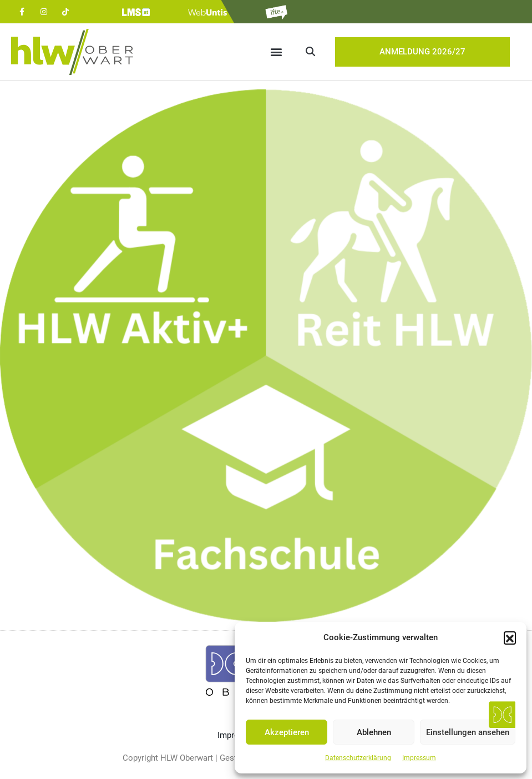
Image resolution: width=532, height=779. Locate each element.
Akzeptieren (287, 732)
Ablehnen (374, 732)
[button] (510, 637)
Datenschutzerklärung (358, 758)
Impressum (419, 758)
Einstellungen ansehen (468, 732)
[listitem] (133, 289)
